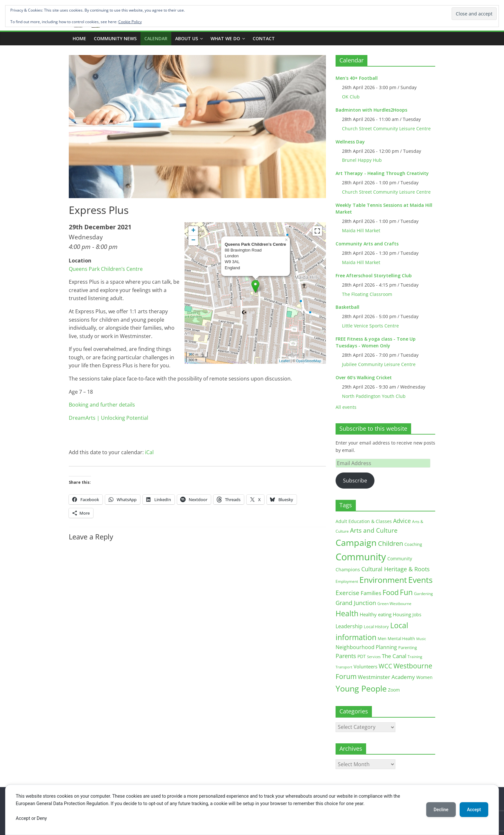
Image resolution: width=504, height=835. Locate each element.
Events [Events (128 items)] (420, 580)
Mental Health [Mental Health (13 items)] (401, 639)
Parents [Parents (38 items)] (346, 656)
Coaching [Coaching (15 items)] (413, 544)
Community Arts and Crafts (367, 244)
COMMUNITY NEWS (115, 38)
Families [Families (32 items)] (371, 593)
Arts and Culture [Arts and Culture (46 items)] (374, 530)
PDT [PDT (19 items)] (362, 656)
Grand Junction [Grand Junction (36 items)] (356, 603)
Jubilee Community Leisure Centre (379, 364)
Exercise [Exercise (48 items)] (347, 593)
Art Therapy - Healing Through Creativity (382, 173)
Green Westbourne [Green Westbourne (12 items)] (394, 604)
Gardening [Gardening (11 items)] (423, 594)
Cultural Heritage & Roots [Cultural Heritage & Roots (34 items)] (396, 569)
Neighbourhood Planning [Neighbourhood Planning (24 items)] (366, 647)
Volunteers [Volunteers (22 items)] (365, 666)
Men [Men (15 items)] (382, 638)
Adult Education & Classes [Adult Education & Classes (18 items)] (364, 521)
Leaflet (284, 361)
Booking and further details (102, 405)
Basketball (347, 307)
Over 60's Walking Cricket (364, 377)
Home (79, 38)
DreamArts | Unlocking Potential (108, 418)
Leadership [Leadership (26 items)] (349, 626)
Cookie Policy (130, 22)
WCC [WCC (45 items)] (385, 666)
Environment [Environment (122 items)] (383, 580)
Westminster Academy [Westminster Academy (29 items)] (386, 677)
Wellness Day (350, 142)
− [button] (193, 241)
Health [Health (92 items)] (347, 613)
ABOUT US (187, 38)
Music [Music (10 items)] (421, 639)
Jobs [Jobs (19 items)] (417, 615)
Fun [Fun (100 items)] (406, 592)
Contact (264, 38)
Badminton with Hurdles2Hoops (371, 110)
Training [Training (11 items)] (415, 657)
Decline (440, 810)
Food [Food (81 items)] (391, 592)
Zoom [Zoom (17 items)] (394, 690)
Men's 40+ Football (357, 78)
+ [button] (193, 231)
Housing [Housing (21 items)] (402, 614)
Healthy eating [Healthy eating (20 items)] (376, 614)
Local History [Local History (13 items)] (376, 627)
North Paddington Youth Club (374, 396)
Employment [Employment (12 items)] (347, 581)
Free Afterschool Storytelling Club (374, 275)
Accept (473, 810)
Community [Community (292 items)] (361, 557)
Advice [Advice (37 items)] (402, 521)
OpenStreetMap (309, 361)
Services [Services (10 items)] (374, 657)
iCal (149, 452)
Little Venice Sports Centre (370, 326)
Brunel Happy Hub (362, 160)
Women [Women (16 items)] (424, 677)
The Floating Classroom (367, 294)
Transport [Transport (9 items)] (344, 667)
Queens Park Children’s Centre (106, 269)
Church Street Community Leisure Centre (386, 128)
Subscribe (355, 481)
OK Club (351, 97)
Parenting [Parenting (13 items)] (408, 648)
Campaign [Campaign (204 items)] (356, 542)
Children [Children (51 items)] (391, 543)
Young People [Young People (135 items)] (361, 688)
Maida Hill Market (361, 230)
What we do (225, 38)
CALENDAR (156, 38)
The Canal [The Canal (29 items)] (394, 656)
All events (346, 407)
